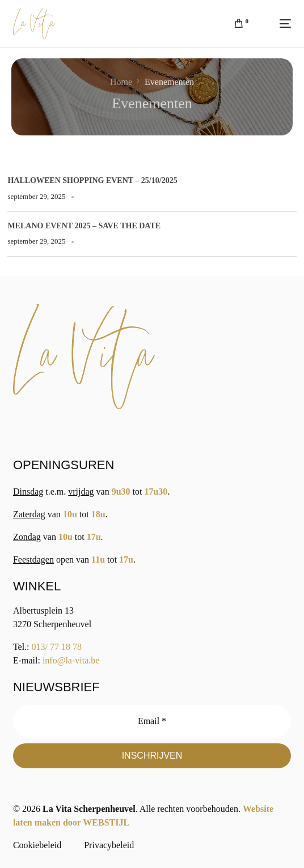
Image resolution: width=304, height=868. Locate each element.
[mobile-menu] (275, 24)
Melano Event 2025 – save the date (84, 226)
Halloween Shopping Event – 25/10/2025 (92, 180)
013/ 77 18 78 (57, 647)
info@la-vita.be (71, 660)
